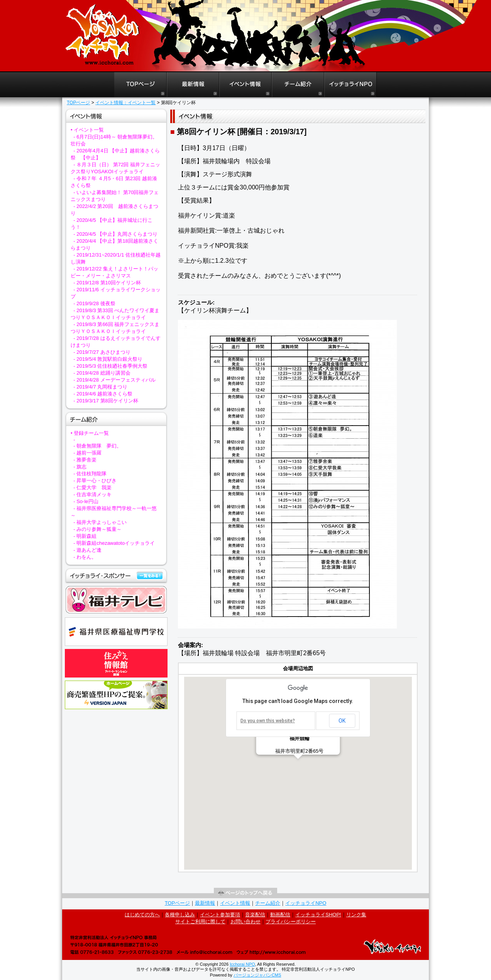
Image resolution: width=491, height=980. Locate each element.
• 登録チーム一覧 (90, 433)
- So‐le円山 (86, 501)
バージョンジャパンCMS (257, 975)
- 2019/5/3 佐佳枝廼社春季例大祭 (110, 366)
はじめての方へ (142, 915)
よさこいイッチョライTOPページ (140, 85)
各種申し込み (180, 915)
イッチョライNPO (350, 85)
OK (342, 721)
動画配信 (280, 915)
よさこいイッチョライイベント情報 (245, 85)
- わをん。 (85, 557)
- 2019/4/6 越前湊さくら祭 (103, 394)
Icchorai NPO (242, 964)
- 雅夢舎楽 (85, 460)
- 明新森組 (85, 536)
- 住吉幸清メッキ (92, 494)
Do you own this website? (268, 721)
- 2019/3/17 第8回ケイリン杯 (106, 401)
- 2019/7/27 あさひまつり (102, 352)
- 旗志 (80, 467)
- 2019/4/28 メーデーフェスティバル (114, 380)
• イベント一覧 (87, 130)
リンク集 (356, 915)
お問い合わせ (245, 922)
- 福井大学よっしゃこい (100, 522)
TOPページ (78, 103)
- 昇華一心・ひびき (95, 481)
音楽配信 (255, 915)
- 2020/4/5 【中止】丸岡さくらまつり (115, 234)
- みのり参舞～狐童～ (97, 529)
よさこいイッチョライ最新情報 (193, 85)
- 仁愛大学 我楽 (92, 487)
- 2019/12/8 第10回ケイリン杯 (107, 283)
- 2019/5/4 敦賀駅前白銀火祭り (108, 359)
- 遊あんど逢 (87, 550)
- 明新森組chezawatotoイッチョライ (114, 543)
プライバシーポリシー (291, 922)
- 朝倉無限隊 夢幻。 (97, 446)
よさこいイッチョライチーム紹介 (298, 85)
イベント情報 (235, 903)
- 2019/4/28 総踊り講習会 (102, 373)
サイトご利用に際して (200, 922)
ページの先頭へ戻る (245, 893)
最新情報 (205, 903)
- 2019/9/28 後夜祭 (94, 303)
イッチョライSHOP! (318, 915)
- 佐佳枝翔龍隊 (90, 474)
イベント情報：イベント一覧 (125, 103)
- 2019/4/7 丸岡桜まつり (100, 387)
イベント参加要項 (220, 915)
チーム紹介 (268, 903)
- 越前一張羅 (87, 453)
